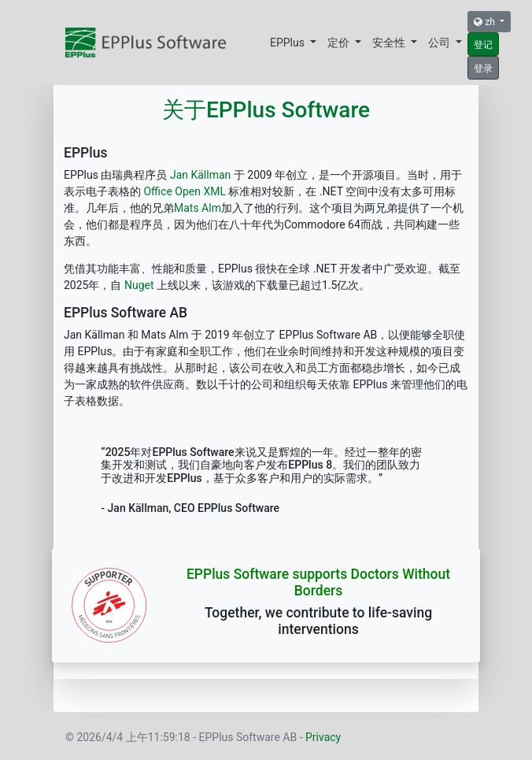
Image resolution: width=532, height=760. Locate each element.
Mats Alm (198, 208)
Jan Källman (199, 175)
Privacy (323, 737)
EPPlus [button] (288, 43)
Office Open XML (184, 191)
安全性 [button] (390, 43)
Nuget (139, 285)
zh (486, 22)
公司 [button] (440, 43)
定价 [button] (340, 43)
